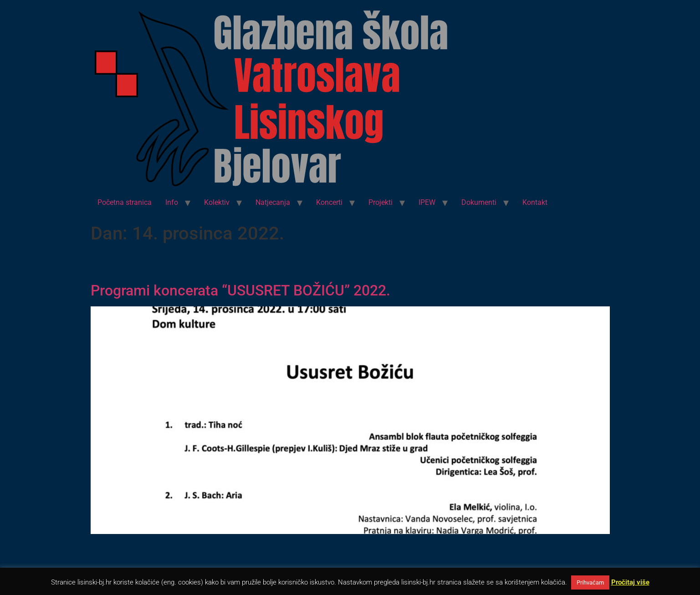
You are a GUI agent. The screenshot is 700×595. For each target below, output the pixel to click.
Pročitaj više (630, 582)
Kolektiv (217, 202)
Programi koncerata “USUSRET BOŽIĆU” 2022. (240, 290)
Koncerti (329, 202)
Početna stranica (125, 202)
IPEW (427, 202)
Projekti (381, 202)
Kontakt (535, 202)
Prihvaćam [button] (590, 582)
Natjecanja (273, 202)
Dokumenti (479, 202)
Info (172, 202)
